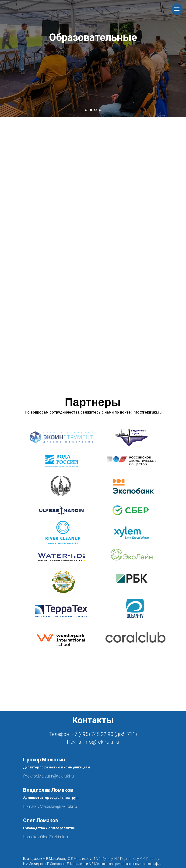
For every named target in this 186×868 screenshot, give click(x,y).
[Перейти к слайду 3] (95, 110)
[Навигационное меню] (177, 9)
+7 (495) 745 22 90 (92, 734)
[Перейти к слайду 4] (100, 110)
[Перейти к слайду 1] (86, 110)
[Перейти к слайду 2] (91, 110)
